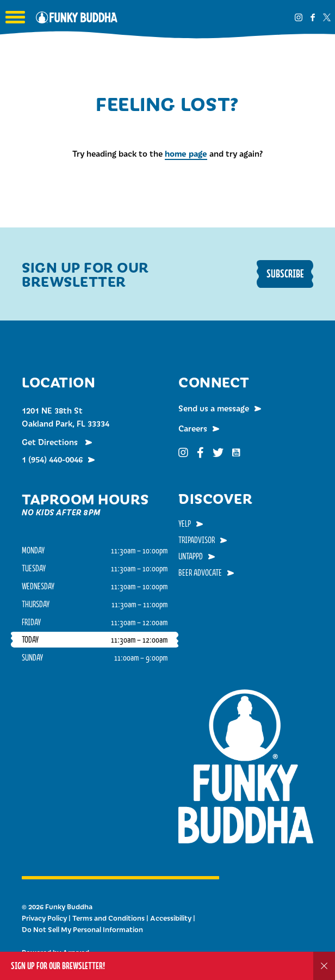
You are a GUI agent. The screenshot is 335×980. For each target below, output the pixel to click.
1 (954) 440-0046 (52, 459)
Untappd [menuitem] (191, 556)
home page (186, 153)
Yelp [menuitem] (185, 523)
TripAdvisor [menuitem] (197, 540)
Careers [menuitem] (193, 428)
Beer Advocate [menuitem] (200, 572)
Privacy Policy (44, 918)
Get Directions (51, 442)
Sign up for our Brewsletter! (58, 966)
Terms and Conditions (108, 918)
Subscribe (285, 273)
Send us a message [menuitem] (214, 408)
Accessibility (171, 918)
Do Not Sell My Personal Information (82, 929)
